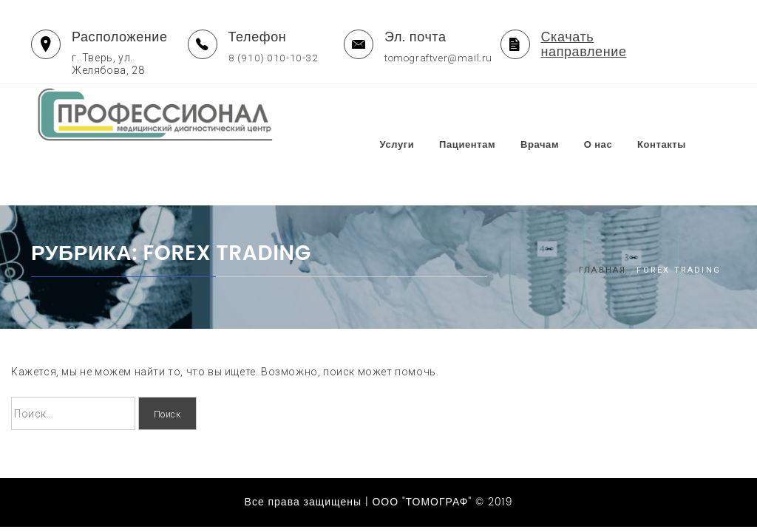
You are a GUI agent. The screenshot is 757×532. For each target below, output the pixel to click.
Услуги (426, 116)
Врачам (568, 116)
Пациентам (496, 116)
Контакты (690, 116)
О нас (627, 116)
